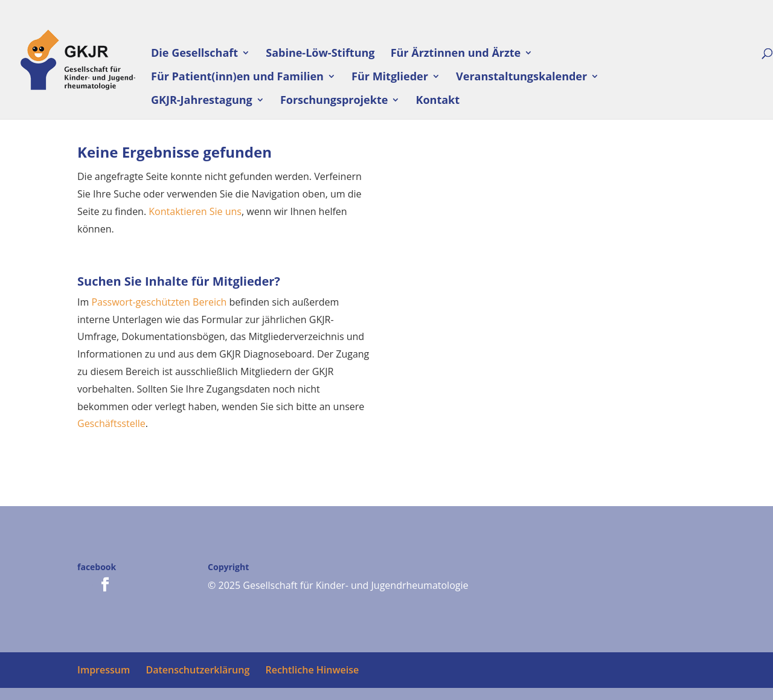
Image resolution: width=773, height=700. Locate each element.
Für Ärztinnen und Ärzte (456, 54)
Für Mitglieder (390, 78)
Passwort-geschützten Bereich (159, 302)
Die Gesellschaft (194, 54)
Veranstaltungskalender (521, 78)
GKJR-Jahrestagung (202, 101)
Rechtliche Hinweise (312, 670)
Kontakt (438, 101)
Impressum (104, 670)
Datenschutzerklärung (197, 670)
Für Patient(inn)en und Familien (237, 78)
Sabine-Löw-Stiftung (320, 54)
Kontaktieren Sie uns (195, 211)
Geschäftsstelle (111, 423)
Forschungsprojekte (334, 101)
